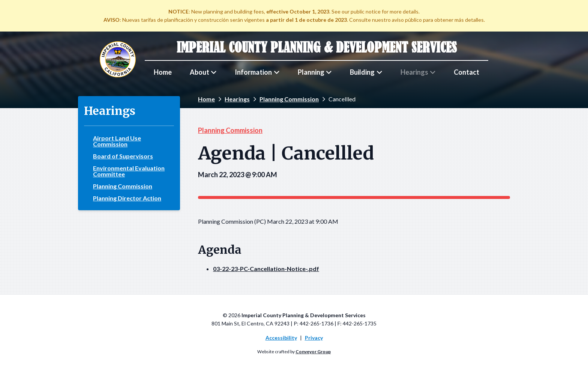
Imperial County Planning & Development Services (317, 47)
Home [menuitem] (163, 72)
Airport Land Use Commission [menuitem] (117, 141)
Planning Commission (289, 99)
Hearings (237, 99)
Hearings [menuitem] (414, 72)
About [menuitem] (199, 72)
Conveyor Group (313, 352)
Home (206, 99)
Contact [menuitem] (466, 72)
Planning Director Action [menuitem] (127, 198)
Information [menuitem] (253, 72)
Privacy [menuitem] (314, 338)
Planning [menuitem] (311, 72)
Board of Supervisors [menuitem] (123, 156)
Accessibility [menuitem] (281, 338)
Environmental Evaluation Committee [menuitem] (129, 171)
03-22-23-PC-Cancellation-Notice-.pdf (266, 269)
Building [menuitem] (362, 72)
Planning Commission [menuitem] (123, 186)
